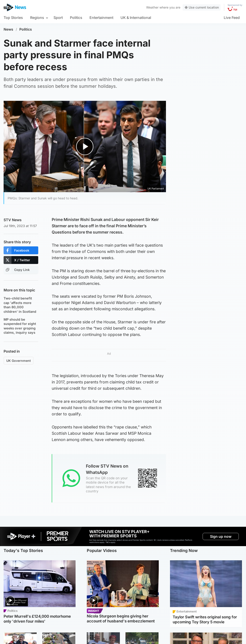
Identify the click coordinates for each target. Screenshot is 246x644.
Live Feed (232, 18)
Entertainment (101, 18)
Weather (152, 7)
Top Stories (13, 18)
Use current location (202, 7)
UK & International (136, 18)
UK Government (19, 361)
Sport (58, 18)
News (8, 29)
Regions (37, 18)
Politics (76, 18)
